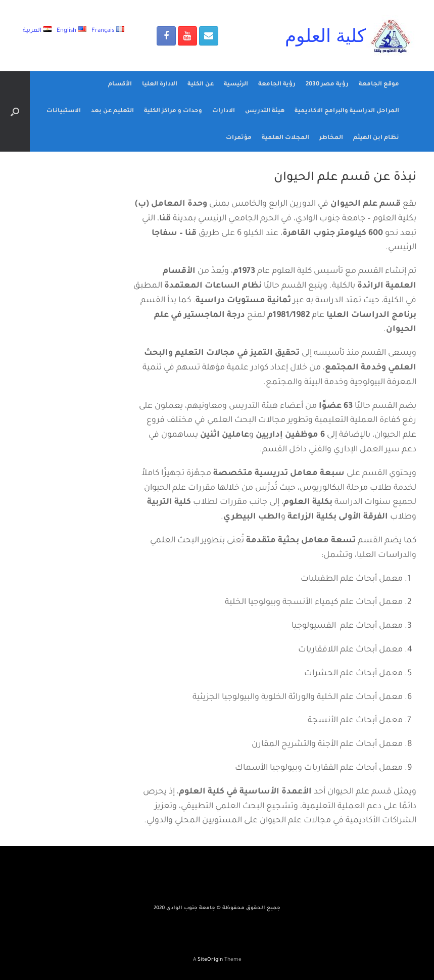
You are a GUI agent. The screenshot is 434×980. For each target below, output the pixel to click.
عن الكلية (201, 85)
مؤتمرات (239, 138)
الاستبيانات (64, 111)
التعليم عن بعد (112, 111)
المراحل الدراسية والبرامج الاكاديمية (347, 111)
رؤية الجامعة (277, 85)
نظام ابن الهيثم (376, 138)
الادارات (224, 111)
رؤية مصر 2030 (327, 85)
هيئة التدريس (265, 111)
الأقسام (120, 85)
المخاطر (331, 138)
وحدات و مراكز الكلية (173, 111)
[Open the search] (15, 111)
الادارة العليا (160, 85)
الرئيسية (236, 85)
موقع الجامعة (379, 85)
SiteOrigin (210, 960)
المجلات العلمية (285, 138)
